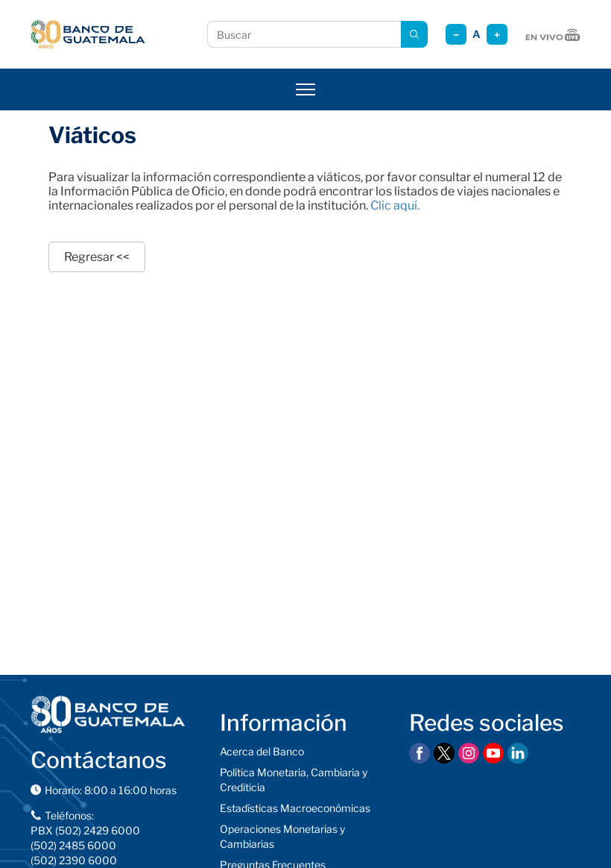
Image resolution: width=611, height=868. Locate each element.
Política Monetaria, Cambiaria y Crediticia (294, 780)
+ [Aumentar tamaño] (497, 35)
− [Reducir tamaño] (456, 35)
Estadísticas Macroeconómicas (295, 808)
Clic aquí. (395, 205)
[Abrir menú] (305, 89)
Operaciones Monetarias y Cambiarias (282, 836)
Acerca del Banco (262, 751)
